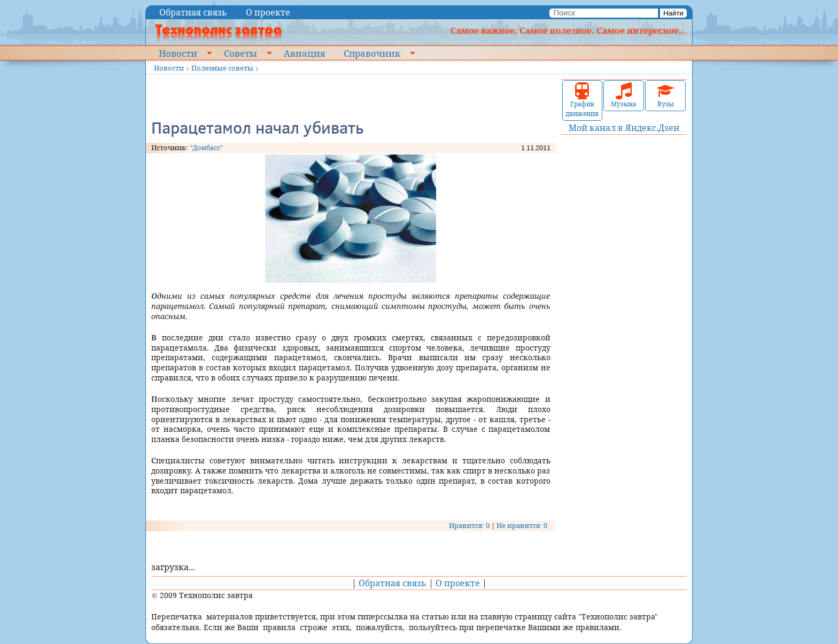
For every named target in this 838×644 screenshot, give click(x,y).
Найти (673, 13)
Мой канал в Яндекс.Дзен (624, 128)
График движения (582, 100)
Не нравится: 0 (522, 525)
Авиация (304, 53)
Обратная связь (193, 12)
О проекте (268, 12)
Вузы (665, 95)
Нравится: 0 (469, 525)
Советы (240, 53)
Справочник (372, 53)
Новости (178, 53)
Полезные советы (222, 68)
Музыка (624, 95)
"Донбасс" (206, 148)
